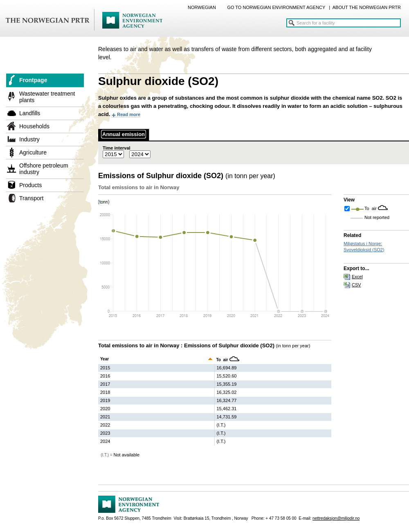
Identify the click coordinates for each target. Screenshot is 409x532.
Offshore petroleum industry (44, 169)
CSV (356, 285)
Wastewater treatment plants (47, 97)
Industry (29, 139)
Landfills (30, 113)
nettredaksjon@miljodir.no (336, 518)
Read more (129, 114)
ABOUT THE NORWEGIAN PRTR (367, 7)
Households (34, 126)
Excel (357, 277)
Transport (31, 198)
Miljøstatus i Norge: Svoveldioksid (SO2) (364, 247)
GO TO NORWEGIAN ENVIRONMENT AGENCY (276, 7)
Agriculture (33, 152)
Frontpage (33, 80)
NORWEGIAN (202, 7)
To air (371, 208)
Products (30, 185)
